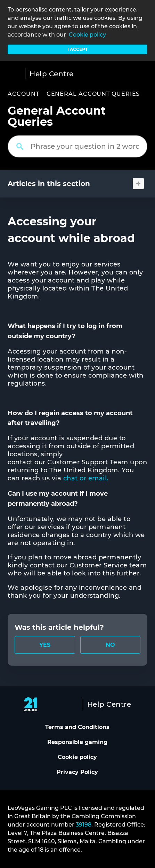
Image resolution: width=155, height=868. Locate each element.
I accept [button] (77, 49)
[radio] (45, 645)
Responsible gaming (77, 742)
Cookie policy (87, 35)
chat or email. (87, 478)
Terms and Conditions (77, 727)
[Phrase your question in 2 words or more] (77, 146)
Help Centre (52, 74)
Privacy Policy (77, 772)
